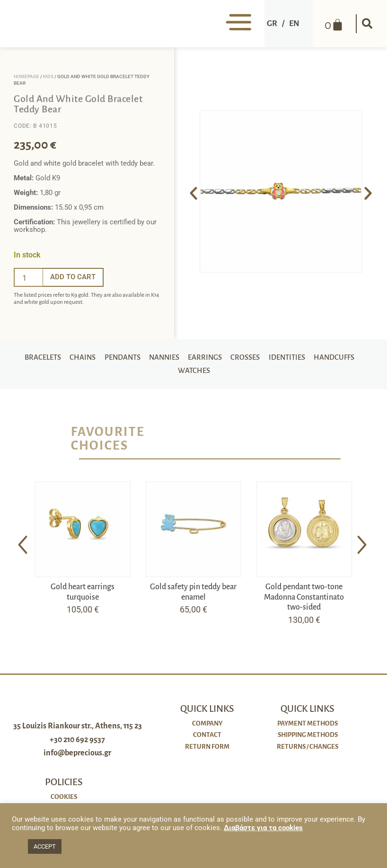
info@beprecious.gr (77, 766)
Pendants (146, 358)
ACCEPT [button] (45, 846)
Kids (48, 76)
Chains (105, 358)
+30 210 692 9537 (77, 752)
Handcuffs (173, 373)
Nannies (189, 358)
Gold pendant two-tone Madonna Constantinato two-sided (304, 601)
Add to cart (73, 277)
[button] (366, 24)
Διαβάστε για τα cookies (263, 828)
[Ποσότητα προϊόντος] (28, 277)
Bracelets (64, 358)
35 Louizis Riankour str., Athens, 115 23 (78, 738)
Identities (315, 358)
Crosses (272, 358)
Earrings (231, 358)
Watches (219, 373)
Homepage (26, 76)
